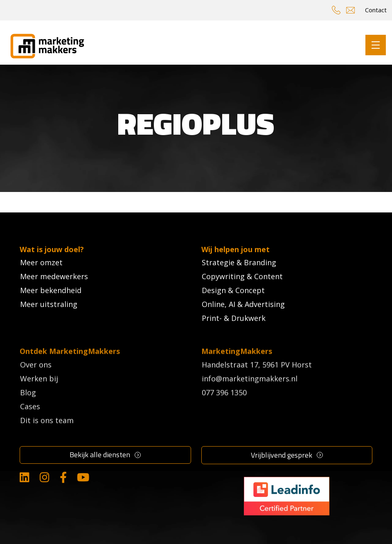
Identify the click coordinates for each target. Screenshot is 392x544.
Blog (28, 408)
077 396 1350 (224, 408)
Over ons (36, 380)
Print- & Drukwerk (234, 318)
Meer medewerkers (54, 276)
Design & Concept (233, 290)
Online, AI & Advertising (243, 304)
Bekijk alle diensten (100, 455)
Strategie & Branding (239, 262)
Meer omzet (41, 262)
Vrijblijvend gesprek (282, 455)
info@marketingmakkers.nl (250, 394)
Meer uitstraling (49, 304)
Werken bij (39, 394)
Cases (30, 422)
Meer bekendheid (51, 290)
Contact (376, 10)
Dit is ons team (47, 436)
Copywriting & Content (242, 276)
